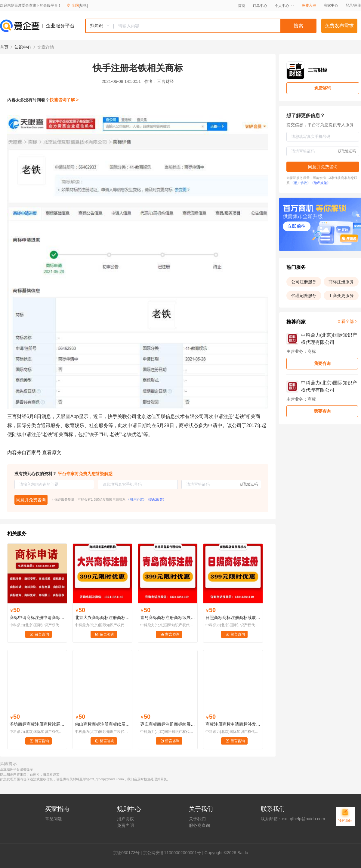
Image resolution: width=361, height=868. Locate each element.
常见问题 (54, 819)
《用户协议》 (136, 499)
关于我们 (197, 819)
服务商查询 (199, 825)
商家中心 (331, 5)
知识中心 (23, 47)
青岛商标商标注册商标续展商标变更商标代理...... (168, 618)
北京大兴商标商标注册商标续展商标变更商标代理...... (102, 618)
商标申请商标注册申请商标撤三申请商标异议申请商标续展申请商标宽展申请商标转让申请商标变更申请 (37, 618)
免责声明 (125, 825)
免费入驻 (309, 5)
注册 (357, 5)
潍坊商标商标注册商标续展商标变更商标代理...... (37, 724)
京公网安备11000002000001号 (172, 853)
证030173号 (128, 853)
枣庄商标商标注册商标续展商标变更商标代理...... (168, 724)
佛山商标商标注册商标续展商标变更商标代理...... (102, 724)
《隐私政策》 (156, 499)
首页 (242, 6)
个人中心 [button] (284, 6)
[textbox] (215, 26)
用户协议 (125, 819)
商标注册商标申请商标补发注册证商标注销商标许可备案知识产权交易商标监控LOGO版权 (233, 724)
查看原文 (52, 452)
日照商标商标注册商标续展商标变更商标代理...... (233, 618)
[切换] (83, 5)
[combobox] (201, 26)
